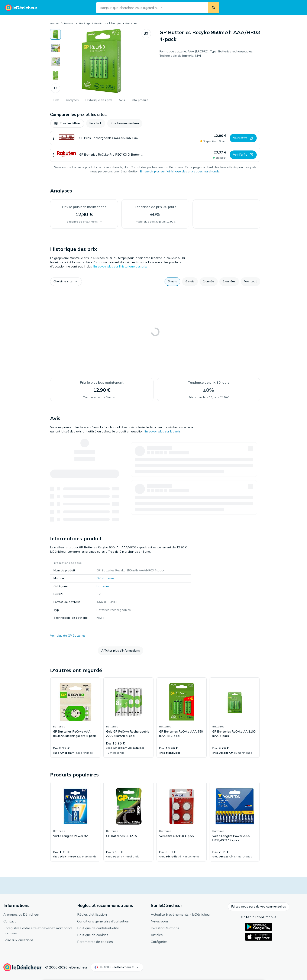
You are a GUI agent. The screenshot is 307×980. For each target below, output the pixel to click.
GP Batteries (106, 578)
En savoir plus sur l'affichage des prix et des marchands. (180, 171)
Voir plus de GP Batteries (68, 636)
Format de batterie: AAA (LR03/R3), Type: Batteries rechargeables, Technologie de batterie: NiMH (206, 53)
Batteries (131, 23)
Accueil (55, 23)
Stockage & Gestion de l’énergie (100, 23)
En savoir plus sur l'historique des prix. (120, 266)
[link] (75, 718)
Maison (69, 23)
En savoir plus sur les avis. (163, 431)
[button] (55, 88)
